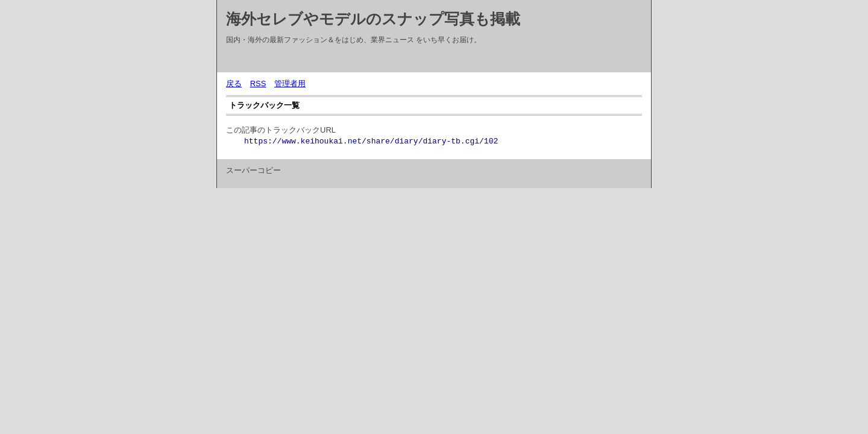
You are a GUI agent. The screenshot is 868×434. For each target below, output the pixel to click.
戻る (234, 83)
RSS (258, 83)
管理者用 (290, 83)
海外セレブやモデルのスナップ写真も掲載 (373, 19)
